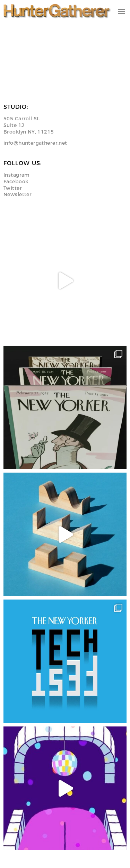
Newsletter (18, 194)
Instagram (17, 175)
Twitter (13, 188)
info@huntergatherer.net (35, 143)
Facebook (16, 182)
